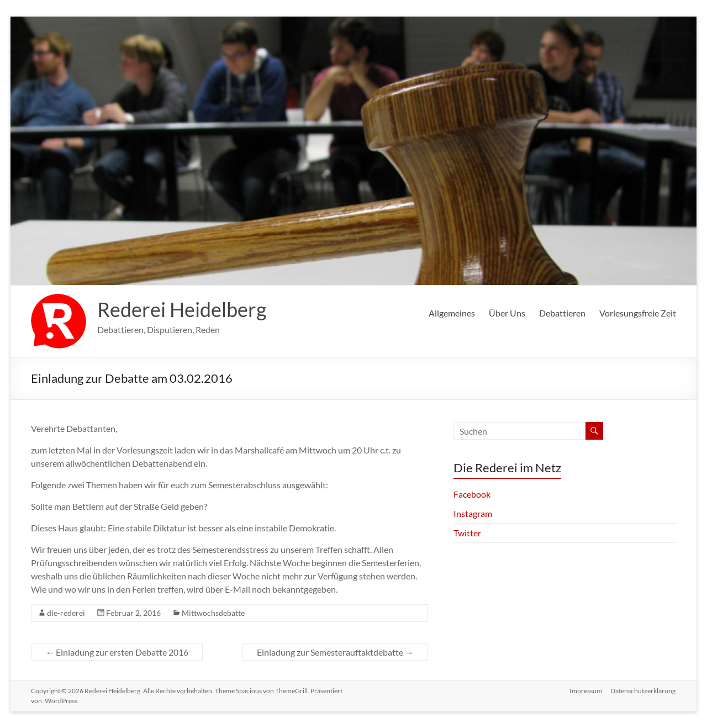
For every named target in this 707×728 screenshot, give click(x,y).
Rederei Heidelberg (182, 309)
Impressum (586, 691)
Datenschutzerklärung (643, 691)
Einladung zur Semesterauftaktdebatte (335, 652)
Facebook (472, 494)
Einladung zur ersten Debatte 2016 (117, 652)
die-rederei (66, 613)
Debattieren (562, 313)
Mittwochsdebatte (213, 613)
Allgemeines (452, 313)
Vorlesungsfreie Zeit (638, 313)
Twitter (467, 533)
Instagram (473, 513)
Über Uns (507, 313)
